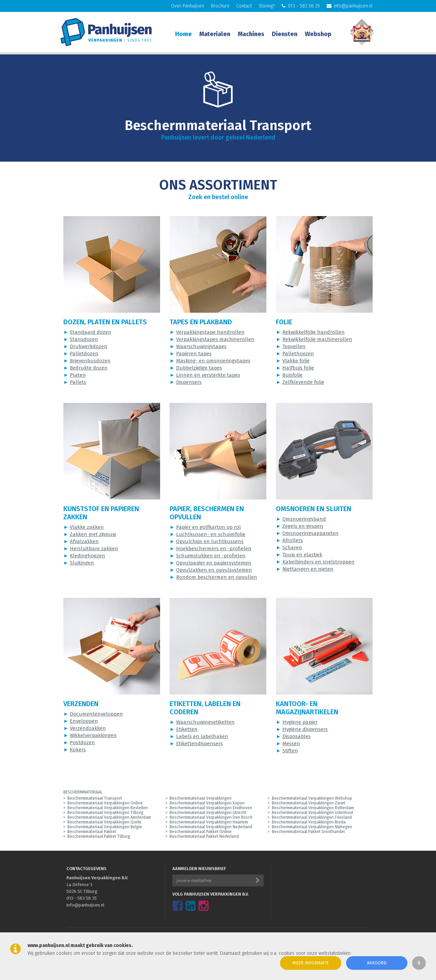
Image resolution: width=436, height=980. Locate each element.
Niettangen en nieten (308, 569)
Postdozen (82, 742)
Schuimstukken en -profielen (211, 556)
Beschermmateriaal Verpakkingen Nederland (211, 827)
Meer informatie (311, 963)
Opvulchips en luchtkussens (210, 541)
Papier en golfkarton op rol (208, 527)
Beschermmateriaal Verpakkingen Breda (309, 822)
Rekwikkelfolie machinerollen (317, 339)
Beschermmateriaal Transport (95, 798)
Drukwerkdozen (89, 346)
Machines (251, 34)
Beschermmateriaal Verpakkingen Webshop (312, 798)
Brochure (220, 6)
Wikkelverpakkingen (93, 735)
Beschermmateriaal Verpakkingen (201, 798)
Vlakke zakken (87, 527)
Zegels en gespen (303, 526)
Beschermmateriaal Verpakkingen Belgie (105, 827)
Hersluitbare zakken (94, 549)
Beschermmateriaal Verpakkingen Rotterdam (313, 808)
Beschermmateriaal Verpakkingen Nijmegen (312, 827)
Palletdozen (84, 354)
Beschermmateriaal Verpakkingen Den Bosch (211, 817)
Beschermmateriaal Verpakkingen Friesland (312, 817)
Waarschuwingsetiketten (205, 722)
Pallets (78, 382)
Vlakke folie (296, 361)
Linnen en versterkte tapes (208, 375)
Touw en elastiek (302, 555)
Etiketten (187, 729)
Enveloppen (84, 721)
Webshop (318, 34)
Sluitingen (82, 563)
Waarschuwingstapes (201, 346)
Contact (244, 6)
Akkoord (377, 963)
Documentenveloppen (96, 714)
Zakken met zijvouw (93, 534)
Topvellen (294, 346)
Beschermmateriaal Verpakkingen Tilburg (105, 813)
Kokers (78, 750)
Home (183, 34)
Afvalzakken (84, 541)
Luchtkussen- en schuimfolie (211, 534)
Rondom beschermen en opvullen (217, 577)
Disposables (297, 736)
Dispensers (189, 382)
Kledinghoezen (88, 556)
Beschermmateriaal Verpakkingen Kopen (207, 803)
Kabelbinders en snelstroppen (318, 562)
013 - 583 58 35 (301, 6)
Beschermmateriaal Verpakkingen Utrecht (208, 813)
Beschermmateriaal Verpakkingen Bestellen (108, 808)
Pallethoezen (298, 354)
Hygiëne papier (300, 722)
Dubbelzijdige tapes (199, 368)
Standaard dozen (91, 332)
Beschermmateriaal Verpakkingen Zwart (309, 803)
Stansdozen (84, 339)
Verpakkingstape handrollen (210, 332)
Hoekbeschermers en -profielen (214, 549)
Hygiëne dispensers (305, 729)
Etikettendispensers (199, 744)
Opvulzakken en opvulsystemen (214, 570)
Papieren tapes (194, 354)
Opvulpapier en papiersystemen (214, 563)
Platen (78, 375)
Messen (291, 744)
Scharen (292, 548)
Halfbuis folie (298, 368)
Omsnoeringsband (304, 519)
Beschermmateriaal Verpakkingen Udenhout (313, 813)
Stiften (290, 751)
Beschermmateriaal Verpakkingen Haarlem (209, 822)
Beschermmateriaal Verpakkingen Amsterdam (109, 817)
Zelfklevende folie (303, 382)
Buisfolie (292, 375)
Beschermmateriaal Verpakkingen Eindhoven (211, 808)
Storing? (267, 6)
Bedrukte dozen (89, 368)
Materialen (215, 34)
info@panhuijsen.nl (350, 6)
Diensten (285, 34)
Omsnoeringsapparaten (310, 533)
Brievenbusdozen (90, 361)
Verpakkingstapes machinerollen (215, 339)
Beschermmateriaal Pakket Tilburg (99, 836)
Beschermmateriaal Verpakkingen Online (105, 803)
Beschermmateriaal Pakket (92, 832)
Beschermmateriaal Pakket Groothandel (308, 832)
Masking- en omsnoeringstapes (213, 361)
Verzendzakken (88, 728)
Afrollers (293, 540)
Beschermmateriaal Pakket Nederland (204, 836)
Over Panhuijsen (188, 6)
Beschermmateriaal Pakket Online (201, 832)
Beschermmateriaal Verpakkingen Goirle (104, 822)
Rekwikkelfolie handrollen (314, 332)
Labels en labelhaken (202, 736)
